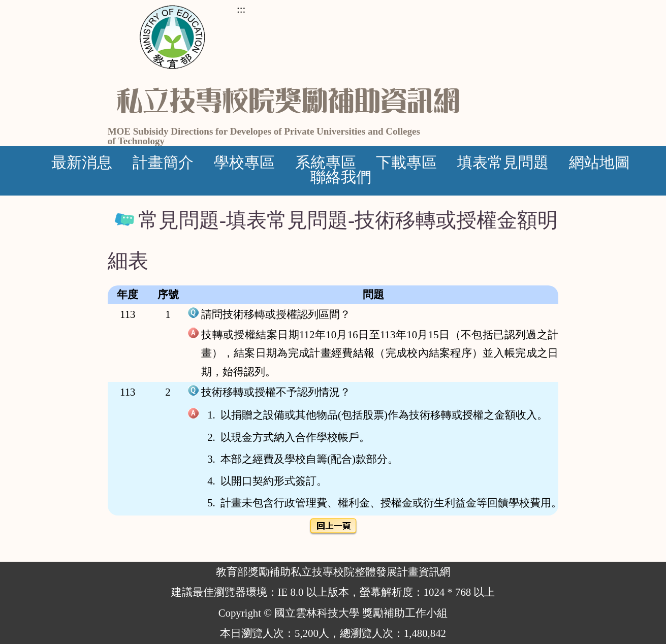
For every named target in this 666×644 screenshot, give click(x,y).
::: (241, 9)
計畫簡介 (163, 163)
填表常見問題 (503, 163)
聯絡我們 (341, 177)
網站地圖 (599, 163)
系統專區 (326, 163)
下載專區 (406, 163)
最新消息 (82, 163)
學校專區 (244, 163)
